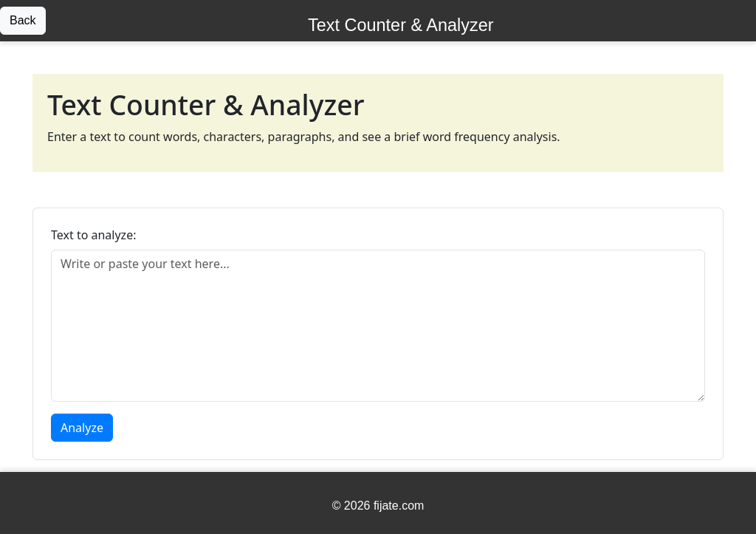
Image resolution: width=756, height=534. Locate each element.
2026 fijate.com (384, 506)
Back (23, 20)
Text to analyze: (93, 235)
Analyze (82, 428)
